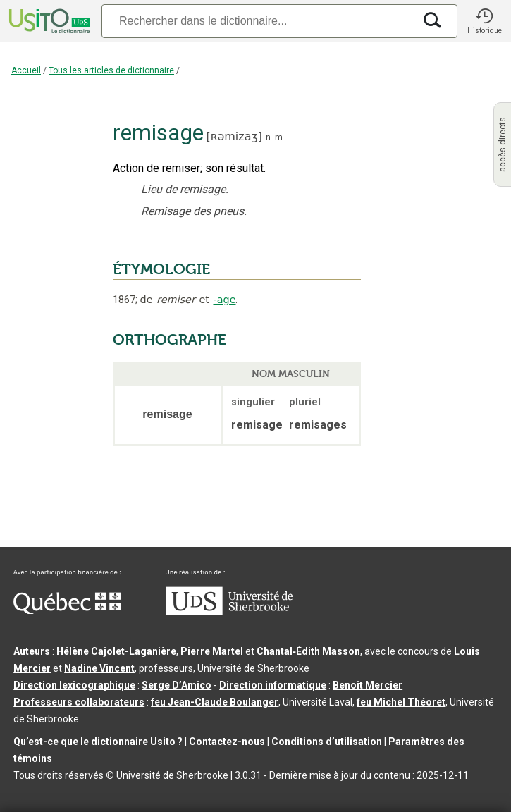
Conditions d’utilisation (327, 742)
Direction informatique (273, 685)
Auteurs (32, 651)
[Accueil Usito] (48, 21)
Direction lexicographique (74, 685)
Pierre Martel (212, 651)
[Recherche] (258, 21)
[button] (484, 21)
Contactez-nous (227, 742)
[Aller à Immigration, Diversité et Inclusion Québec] (67, 610)
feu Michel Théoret (401, 702)
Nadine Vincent (99, 668)
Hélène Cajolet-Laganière (116, 651)
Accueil (26, 70)
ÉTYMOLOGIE (161, 269)
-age (224, 300)
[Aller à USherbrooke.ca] (229, 612)
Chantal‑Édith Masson (308, 651)
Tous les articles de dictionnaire (111, 70)
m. (280, 137)
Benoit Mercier (368, 685)
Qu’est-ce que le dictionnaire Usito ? (98, 742)
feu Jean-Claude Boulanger (215, 702)
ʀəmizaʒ (234, 136)
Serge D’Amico (177, 685)
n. (269, 137)
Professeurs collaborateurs (79, 702)
